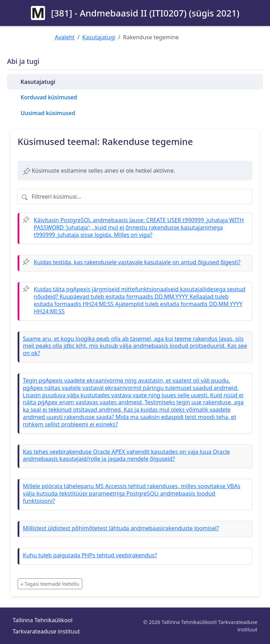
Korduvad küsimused (49, 97)
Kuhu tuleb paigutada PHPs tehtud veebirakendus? (90, 555)
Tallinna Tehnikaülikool (43, 620)
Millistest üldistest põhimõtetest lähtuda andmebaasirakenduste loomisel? (121, 528)
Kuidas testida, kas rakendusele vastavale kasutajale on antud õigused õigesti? (137, 262)
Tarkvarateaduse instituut (46, 631)
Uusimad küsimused (48, 113)
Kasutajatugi (99, 37)
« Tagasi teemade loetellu (50, 584)
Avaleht (65, 37)
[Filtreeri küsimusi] (135, 197)
